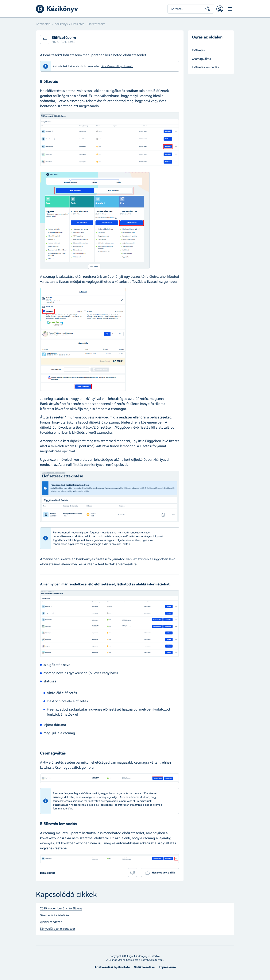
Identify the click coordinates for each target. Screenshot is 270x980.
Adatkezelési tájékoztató (112, 967)
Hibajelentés (48, 873)
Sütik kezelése (144, 967)
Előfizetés (78, 24)
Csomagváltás (201, 59)
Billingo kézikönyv (57, 9)
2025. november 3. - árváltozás (61, 909)
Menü (230, 9)
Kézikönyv (61, 24)
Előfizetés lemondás (205, 67)
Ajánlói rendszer (51, 922)
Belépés (220, 9)
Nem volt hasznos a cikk (132, 873)
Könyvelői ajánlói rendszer (58, 929)
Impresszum (167, 967)
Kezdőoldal (43, 24)
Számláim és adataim (54, 915)
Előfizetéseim (96, 24)
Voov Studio (148, 960)
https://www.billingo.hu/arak (117, 66)
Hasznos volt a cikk (163, 873)
